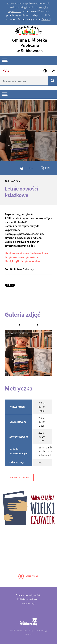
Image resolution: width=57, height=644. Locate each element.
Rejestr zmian (19, 477)
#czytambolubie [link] (30, 261)
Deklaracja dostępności (28, 595)
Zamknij (46, 19)
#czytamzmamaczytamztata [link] (21, 257)
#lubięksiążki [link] (13, 261)
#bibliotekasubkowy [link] (17, 253)
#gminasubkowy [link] (39, 253)
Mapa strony (28, 603)
